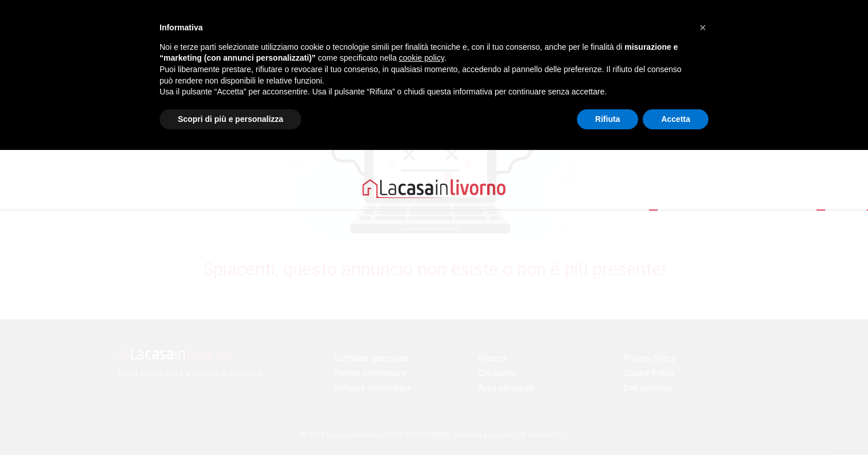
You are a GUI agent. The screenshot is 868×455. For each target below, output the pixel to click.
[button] (703, 27)
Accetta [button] (676, 119)
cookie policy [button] (422, 58)
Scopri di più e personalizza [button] (230, 119)
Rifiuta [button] (608, 119)
